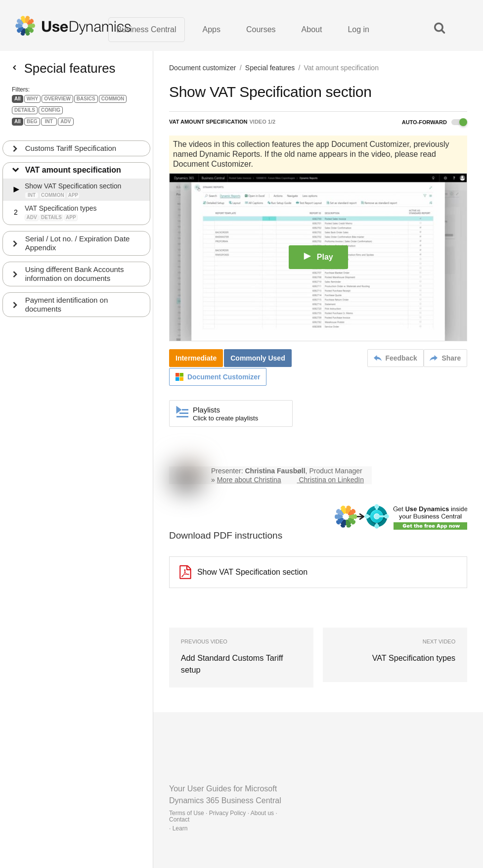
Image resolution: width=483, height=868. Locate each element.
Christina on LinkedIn (331, 480)
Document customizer (202, 68)
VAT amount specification (73, 174)
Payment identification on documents (67, 308)
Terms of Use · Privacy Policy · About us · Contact (223, 816)
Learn (180, 828)
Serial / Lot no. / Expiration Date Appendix (78, 247)
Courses (261, 29)
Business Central (147, 29)
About (312, 29)
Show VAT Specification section (243, 573)
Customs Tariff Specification (71, 152)
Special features (270, 68)
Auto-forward (435, 123)
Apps (212, 29)
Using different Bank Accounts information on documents (75, 278)
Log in (358, 29)
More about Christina (249, 480)
